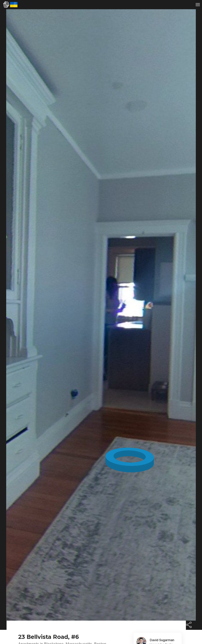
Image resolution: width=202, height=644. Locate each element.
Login (187, 5)
